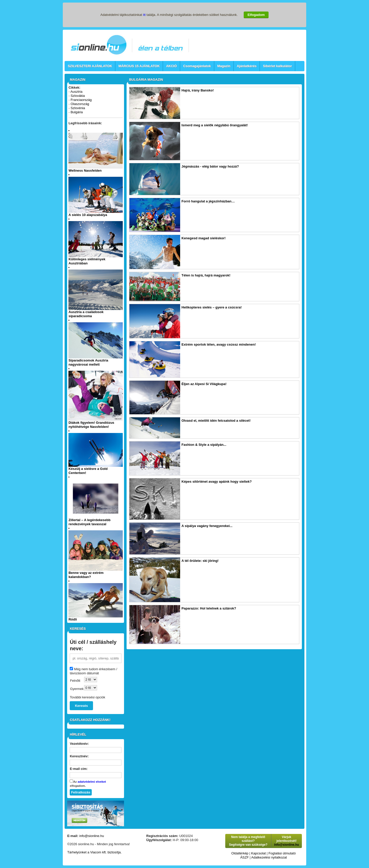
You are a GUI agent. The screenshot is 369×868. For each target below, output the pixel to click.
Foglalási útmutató (282, 853)
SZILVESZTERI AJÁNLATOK (90, 66)
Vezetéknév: (79, 744)
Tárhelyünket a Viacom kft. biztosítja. (94, 852)
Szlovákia (78, 96)
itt (144, 15)
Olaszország (80, 104)
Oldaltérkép (240, 853)
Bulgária (77, 112)
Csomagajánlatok (197, 66)
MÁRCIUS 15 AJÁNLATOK (139, 66)
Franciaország (81, 100)
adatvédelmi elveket (92, 782)
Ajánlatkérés (247, 66)
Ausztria (76, 92)
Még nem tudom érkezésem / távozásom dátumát (93, 671)
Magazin (224, 66)
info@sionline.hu (91, 836)
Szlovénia (78, 108)
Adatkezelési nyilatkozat (269, 857)
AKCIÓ (171, 66)
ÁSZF (244, 857)
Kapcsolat (258, 853)
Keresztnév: (79, 756)
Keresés (81, 706)
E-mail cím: (79, 769)
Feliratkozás (81, 792)
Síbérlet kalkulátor (277, 66)
